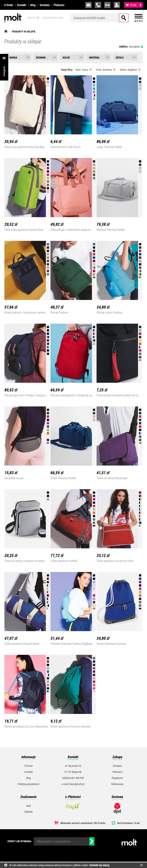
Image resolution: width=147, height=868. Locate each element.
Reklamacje (117, 784)
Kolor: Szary (84, 70)
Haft (28, 806)
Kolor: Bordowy (106, 70)
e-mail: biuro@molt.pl (73, 784)
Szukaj (124, 18)
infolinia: (98, 5)
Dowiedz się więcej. (100, 865)
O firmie (9, 5)
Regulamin (117, 778)
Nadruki (29, 812)
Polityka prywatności (29, 784)
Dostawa (45, 5)
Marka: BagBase (130, 70)
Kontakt (22, 5)
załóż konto (117, 5)
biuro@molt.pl (88, 5)
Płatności (59, 5)
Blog (33, 5)
